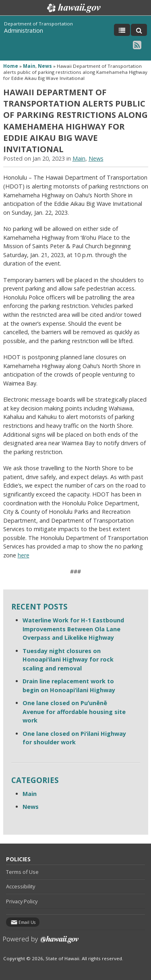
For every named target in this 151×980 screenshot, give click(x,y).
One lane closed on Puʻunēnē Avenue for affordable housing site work (74, 712)
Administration (24, 30)
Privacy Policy (22, 901)
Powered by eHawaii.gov (41, 943)
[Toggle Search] (139, 30)
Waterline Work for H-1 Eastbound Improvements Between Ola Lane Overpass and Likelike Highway (73, 629)
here (24, 555)
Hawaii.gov (73, 8)
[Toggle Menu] (122, 30)
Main (29, 66)
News (45, 66)
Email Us (27, 922)
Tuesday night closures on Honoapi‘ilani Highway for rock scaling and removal (68, 660)
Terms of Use (22, 872)
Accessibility (21, 886)
